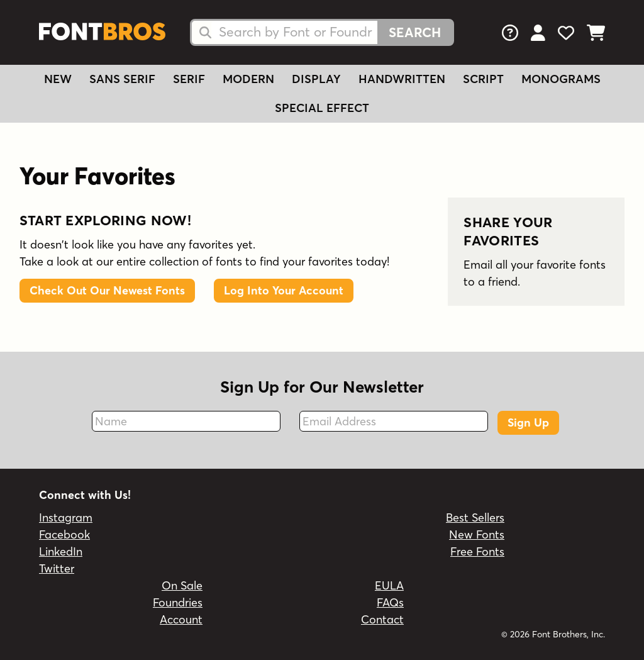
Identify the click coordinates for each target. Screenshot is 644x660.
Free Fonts (477, 551)
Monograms (561, 79)
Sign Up (528, 422)
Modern (248, 79)
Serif (189, 79)
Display (316, 79)
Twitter (57, 568)
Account (181, 619)
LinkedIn (61, 551)
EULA (389, 585)
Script (483, 79)
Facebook (64, 534)
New (58, 79)
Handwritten (402, 79)
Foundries (178, 602)
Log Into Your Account (284, 290)
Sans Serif (122, 79)
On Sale (182, 585)
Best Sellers (475, 517)
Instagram (66, 517)
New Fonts (477, 534)
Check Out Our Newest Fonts (107, 290)
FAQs (390, 602)
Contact (382, 619)
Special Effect (322, 108)
